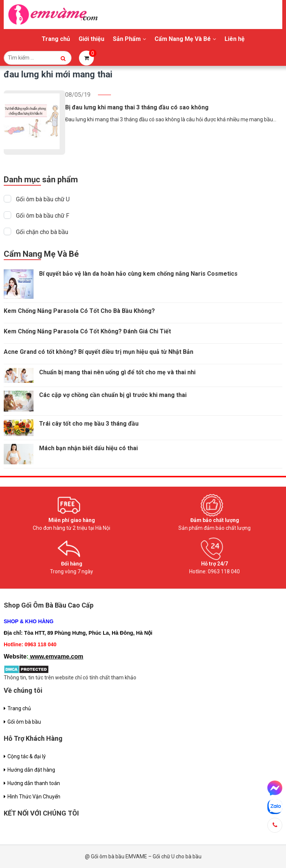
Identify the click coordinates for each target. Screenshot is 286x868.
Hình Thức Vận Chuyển (34, 797)
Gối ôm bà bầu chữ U (43, 199)
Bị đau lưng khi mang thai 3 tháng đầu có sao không (137, 107)
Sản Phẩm (127, 39)
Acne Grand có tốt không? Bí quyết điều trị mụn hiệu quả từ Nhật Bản (98, 352)
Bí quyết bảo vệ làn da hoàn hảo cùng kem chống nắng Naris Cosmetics (138, 274)
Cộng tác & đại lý (27, 756)
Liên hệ (235, 39)
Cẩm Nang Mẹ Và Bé (183, 39)
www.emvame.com (57, 656)
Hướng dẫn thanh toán (34, 783)
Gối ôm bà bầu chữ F (43, 216)
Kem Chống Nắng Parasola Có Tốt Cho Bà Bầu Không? (79, 311)
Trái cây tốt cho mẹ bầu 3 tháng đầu (89, 424)
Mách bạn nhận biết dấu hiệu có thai (88, 448)
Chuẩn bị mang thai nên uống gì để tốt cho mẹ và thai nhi (117, 372)
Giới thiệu (91, 39)
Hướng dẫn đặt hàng (31, 770)
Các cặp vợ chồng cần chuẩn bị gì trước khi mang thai (113, 395)
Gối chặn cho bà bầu (42, 232)
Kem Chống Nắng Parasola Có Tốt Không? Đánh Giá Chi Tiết (87, 331)
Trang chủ (56, 39)
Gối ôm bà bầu (24, 722)
